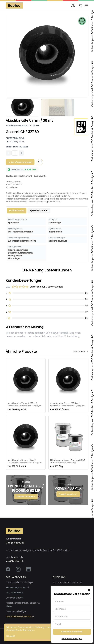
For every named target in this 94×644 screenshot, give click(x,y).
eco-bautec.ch (14, 557)
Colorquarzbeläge (16, 611)
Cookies (11, 636)
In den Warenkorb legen (20, 162)
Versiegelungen (14, 598)
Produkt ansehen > (26, 496)
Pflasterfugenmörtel (17, 587)
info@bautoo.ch (15, 561)
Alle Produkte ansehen (20, 616)
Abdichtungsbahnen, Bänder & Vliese (23, 605)
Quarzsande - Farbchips (19, 582)
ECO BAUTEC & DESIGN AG (67, 582)
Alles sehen (81, 352)
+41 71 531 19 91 (15, 543)
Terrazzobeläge (15, 593)
